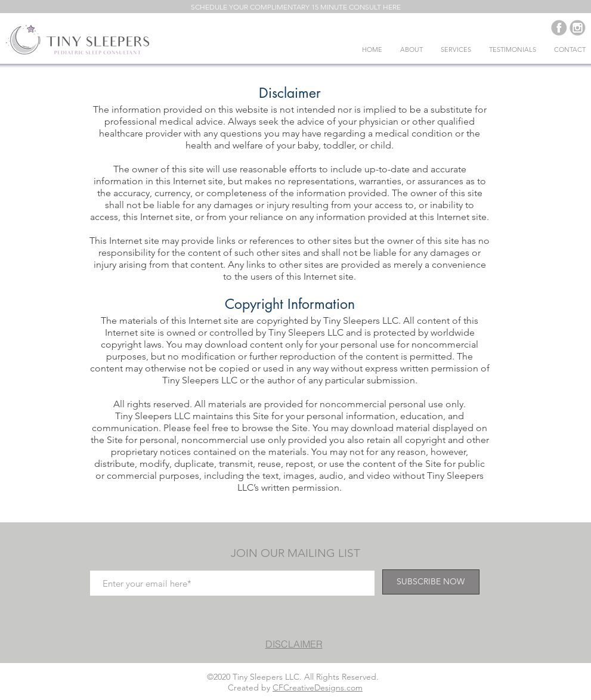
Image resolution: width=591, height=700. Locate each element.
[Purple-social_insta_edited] (578, 28)
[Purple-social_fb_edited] (559, 28)
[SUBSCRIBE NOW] (431, 582)
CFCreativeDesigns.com (318, 687)
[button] (296, 7)
